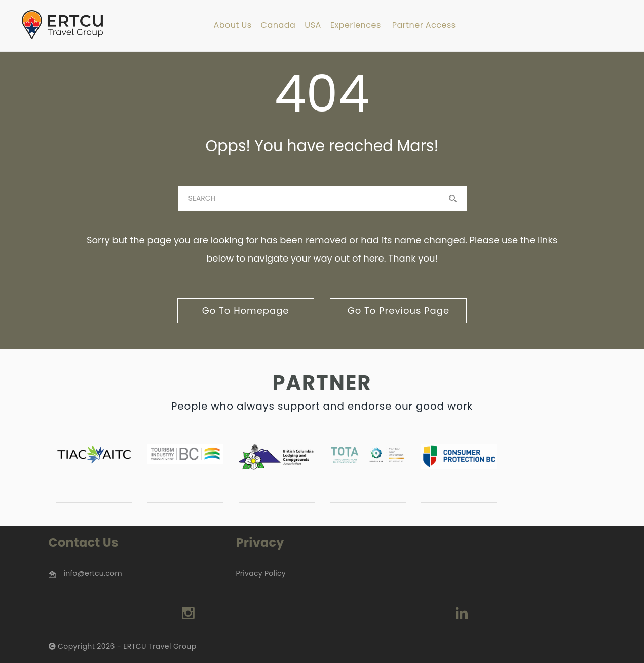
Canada (278, 26)
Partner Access (424, 26)
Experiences (356, 26)
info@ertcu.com (93, 573)
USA (313, 26)
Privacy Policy (260, 573)
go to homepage (246, 310)
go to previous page (399, 310)
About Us (232, 26)
